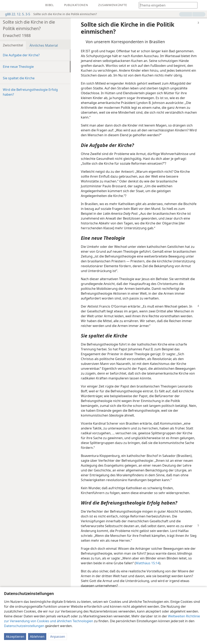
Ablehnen (37, 637)
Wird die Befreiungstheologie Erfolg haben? (30, 92)
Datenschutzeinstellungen (24, 626)
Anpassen (58, 637)
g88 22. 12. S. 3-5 (16, 14)
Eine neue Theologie (18, 67)
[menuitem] (6, 5)
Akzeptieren (15, 637)
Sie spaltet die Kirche (19, 78)
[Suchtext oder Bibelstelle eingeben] (166, 5)
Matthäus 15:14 (147, 563)
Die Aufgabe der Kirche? (21, 55)
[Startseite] (6, 5)
